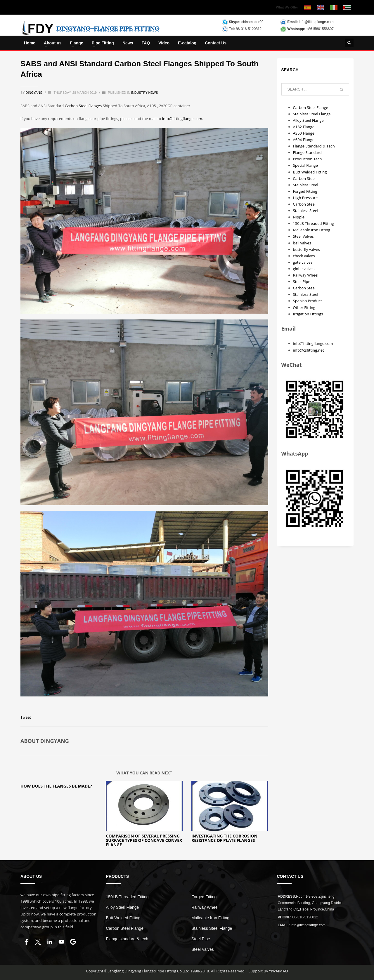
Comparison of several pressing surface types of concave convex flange (144, 840)
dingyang (35, 93)
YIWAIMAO (279, 971)
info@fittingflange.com (316, 22)
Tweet (26, 717)
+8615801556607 (320, 29)
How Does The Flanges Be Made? (56, 786)
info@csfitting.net (309, 350)
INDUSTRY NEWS (145, 93)
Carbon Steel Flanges (83, 106)
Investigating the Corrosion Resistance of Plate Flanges (224, 838)
